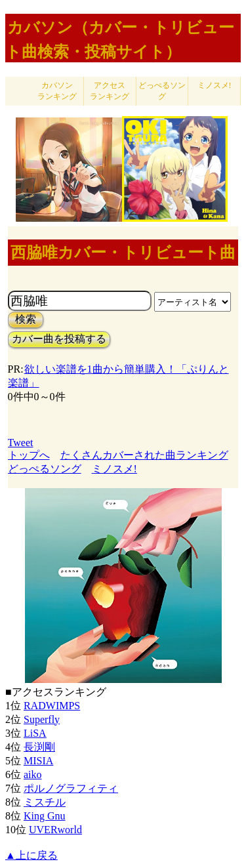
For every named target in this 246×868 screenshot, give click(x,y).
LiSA (35, 733)
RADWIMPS (52, 706)
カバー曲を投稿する (59, 339)
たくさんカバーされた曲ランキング (144, 455)
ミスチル (45, 802)
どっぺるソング (162, 91)
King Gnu (45, 816)
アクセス (110, 91)
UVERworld (55, 830)
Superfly (42, 719)
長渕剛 (39, 747)
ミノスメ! (215, 85)
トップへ (29, 455)
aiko (33, 775)
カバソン (57, 91)
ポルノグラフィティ (71, 788)
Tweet (21, 443)
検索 (26, 319)
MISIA (38, 761)
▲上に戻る (31, 855)
